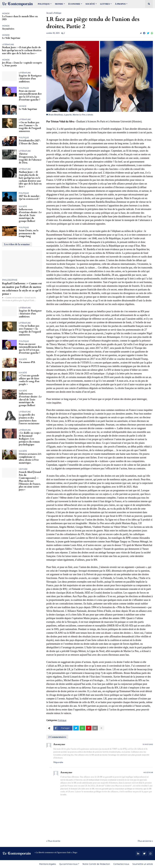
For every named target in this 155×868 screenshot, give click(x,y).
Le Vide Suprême (11, 38)
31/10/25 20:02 (148, 744)
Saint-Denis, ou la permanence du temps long (29, 233)
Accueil (49, 13)
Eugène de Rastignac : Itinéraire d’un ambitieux (30, 79)
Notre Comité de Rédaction (96, 864)
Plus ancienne (145, 841)
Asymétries (8, 29)
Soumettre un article (143, 864)
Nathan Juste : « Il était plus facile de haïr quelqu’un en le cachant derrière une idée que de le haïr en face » (22, 50)
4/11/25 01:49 (148, 772)
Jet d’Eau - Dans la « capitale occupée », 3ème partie (22, 64)
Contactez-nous (121, 864)
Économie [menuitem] (74, 4)
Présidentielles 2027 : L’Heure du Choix (30, 142)
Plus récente (54, 841)
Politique (58, 13)
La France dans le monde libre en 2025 (20, 18)
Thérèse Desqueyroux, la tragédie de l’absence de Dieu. (30, 158)
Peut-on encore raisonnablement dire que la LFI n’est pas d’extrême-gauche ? (30, 95)
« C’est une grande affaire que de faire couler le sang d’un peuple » (29, 380)
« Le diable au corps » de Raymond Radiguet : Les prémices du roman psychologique (30, 439)
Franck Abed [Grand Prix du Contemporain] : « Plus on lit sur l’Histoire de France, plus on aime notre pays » (30, 481)
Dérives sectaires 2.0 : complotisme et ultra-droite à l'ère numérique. (30, 458)
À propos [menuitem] (120, 4)
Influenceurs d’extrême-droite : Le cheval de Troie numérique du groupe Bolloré (30, 215)
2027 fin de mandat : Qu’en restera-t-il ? (29, 198)
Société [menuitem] (90, 4)
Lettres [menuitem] (105, 4)
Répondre (58, 762)
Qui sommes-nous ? (69, 864)
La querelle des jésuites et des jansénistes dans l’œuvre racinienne (29, 419)
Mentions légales (48, 864)
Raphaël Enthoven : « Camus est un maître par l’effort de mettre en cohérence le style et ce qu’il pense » (22, 289)
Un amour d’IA (27, 362)
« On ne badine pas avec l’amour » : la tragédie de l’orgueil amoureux (30, 127)
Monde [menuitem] (59, 4)
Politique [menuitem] (44, 4)
